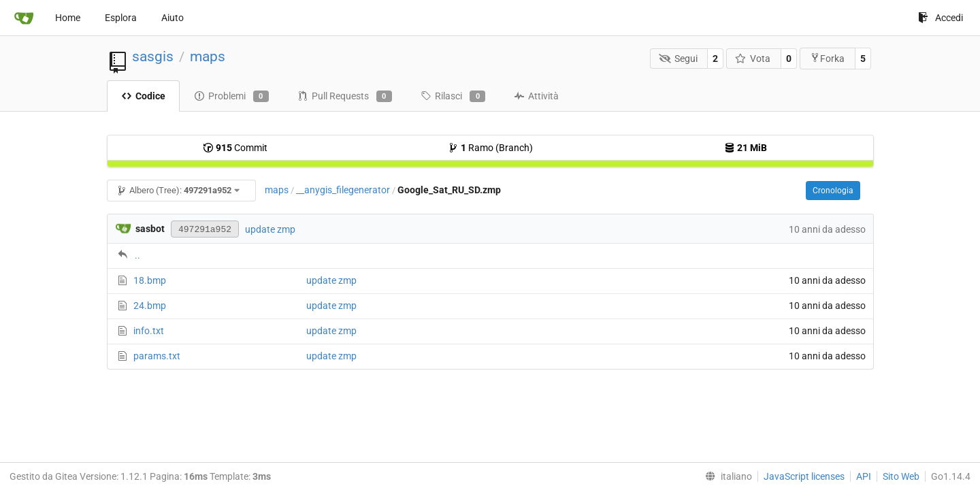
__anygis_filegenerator (343, 190)
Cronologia (833, 191)
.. (137, 255)
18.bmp (150, 280)
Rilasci (453, 97)
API (864, 476)
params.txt (157, 356)
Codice (143, 96)
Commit (235, 148)
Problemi (231, 97)
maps (208, 56)
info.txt (149, 331)
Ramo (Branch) (490, 148)
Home (68, 18)
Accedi (941, 18)
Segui (678, 59)
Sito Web (901, 476)
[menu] (726, 476)
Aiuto (173, 18)
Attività (536, 96)
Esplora (121, 18)
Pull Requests (345, 97)
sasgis (153, 56)
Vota (753, 59)
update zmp (270, 229)
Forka (827, 58)
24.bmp (150, 306)
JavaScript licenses (804, 476)
